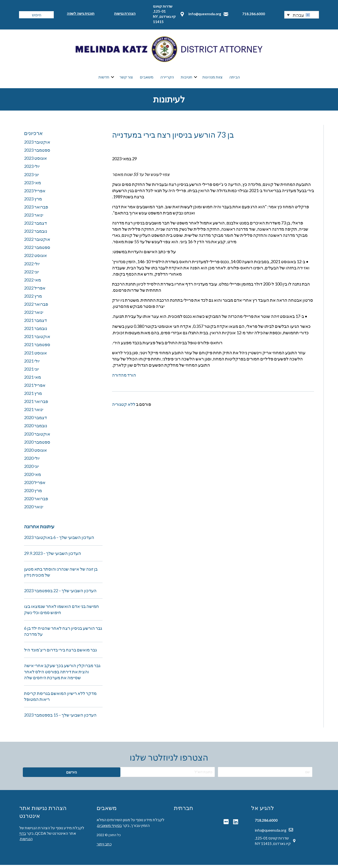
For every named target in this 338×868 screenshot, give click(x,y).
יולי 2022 (32, 267)
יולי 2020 (32, 461)
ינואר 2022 (34, 315)
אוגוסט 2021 (35, 356)
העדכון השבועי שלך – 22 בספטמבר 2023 (60, 594)
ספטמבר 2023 (37, 153)
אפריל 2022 (35, 291)
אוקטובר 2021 (37, 339)
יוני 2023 (32, 177)
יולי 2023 (32, 169)
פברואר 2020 (36, 502)
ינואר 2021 (34, 412)
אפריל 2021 (35, 388)
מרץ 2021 (33, 396)
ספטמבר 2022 (37, 250)
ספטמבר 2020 (37, 445)
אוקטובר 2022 (37, 242)
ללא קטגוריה (124, 407)
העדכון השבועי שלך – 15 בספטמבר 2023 (60, 718)
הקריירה (167, 79)
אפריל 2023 (35, 194)
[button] (302, 15)
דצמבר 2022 (35, 226)
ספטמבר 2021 (37, 348)
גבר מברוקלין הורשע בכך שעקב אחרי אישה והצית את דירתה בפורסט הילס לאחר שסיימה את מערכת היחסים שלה (62, 674)
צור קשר (126, 79)
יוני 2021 (32, 372)
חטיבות (186, 79)
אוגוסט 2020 (35, 453)
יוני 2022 (32, 275)
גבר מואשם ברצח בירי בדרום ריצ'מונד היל (60, 653)
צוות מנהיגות (213, 79)
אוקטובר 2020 (37, 437)
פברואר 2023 (36, 210)
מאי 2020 (32, 477)
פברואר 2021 (36, 404)
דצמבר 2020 (35, 421)
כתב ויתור (104, 847)
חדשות (104, 79)
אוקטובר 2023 (37, 145)
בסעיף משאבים (110, 828)
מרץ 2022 (33, 299)
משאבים (147, 79)
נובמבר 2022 (36, 234)
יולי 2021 (32, 364)
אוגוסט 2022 (35, 258)
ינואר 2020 (34, 510)
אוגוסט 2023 (35, 161)
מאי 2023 (32, 185)
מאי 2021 (32, 380)
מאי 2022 (32, 283)
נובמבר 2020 (36, 429)
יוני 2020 (32, 469)
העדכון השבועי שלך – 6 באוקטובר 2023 (59, 540)
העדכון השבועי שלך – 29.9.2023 (53, 556)
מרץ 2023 (33, 202)
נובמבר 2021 (36, 331)
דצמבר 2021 (35, 323)
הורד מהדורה (124, 378)
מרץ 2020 (33, 494)
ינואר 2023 (34, 218)
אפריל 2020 (35, 485)
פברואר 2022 (36, 307)
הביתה (235, 79)
